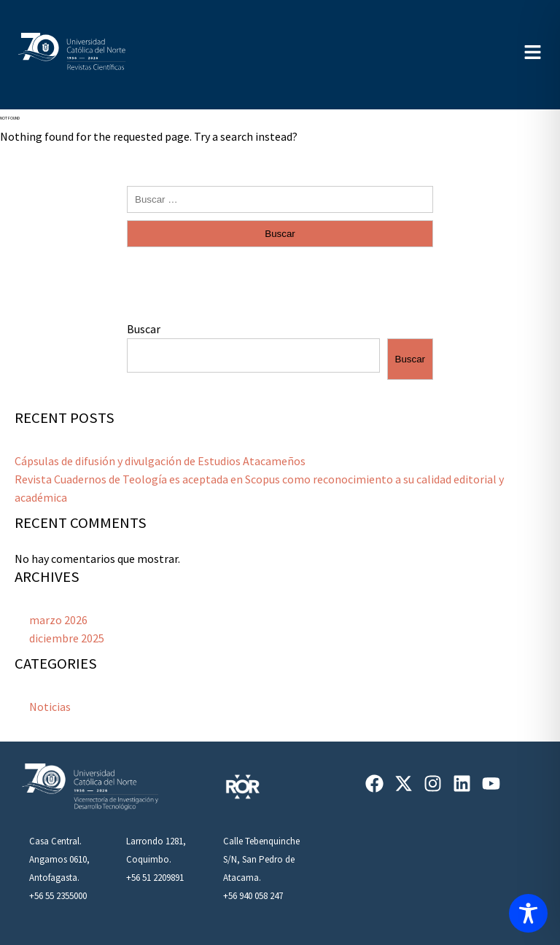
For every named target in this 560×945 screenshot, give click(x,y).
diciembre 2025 (67, 638)
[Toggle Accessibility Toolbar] (528, 913)
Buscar (144, 329)
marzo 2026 (58, 620)
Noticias (50, 707)
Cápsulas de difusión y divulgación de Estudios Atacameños (160, 461)
